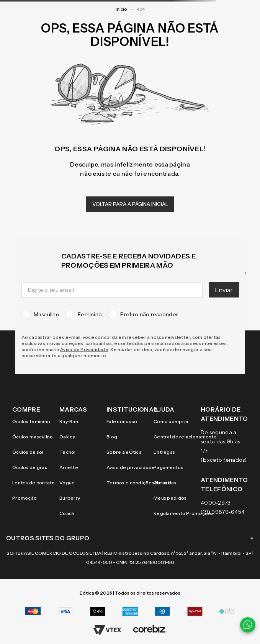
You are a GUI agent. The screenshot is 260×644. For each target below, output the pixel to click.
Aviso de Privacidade (84, 349)
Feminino (84, 314)
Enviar (224, 290)
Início (121, 9)
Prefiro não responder (143, 314)
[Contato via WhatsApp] (248, 625)
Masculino (41, 314)
